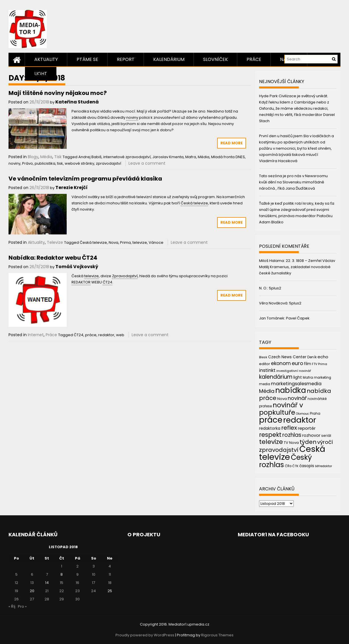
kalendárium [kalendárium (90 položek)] (276, 377)
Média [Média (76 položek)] (267, 391)
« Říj (12, 606)
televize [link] (92, 276)
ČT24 (79, 335)
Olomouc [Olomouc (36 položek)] (302, 414)
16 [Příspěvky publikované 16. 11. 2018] (77, 583)
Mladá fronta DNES (228, 157)
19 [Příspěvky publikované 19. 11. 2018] (16, 591)
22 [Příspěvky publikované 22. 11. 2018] (62, 591)
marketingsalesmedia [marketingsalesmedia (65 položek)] (296, 384)
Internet (36, 335)
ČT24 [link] (108, 282)
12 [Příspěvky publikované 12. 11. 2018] (16, 583)
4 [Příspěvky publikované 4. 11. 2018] (110, 566)
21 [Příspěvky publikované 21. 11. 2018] (47, 591)
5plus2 (275, 288)
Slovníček (216, 59)
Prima (125, 242)
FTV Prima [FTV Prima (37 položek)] (319, 364)
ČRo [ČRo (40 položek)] (288, 466)
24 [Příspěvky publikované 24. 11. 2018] (93, 591)
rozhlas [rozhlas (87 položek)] (292, 435)
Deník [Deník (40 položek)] (312, 357)
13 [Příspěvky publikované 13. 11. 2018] (32, 583)
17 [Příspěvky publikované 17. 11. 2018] (93, 583)
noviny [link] (132, 117)
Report (126, 59)
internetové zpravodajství (127, 157)
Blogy (33, 157)
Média (46, 157)
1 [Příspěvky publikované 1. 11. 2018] (62, 566)
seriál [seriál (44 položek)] (326, 436)
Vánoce (156, 242)
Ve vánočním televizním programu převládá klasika (85, 179)
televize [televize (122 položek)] (271, 442)
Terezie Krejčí (72, 188)
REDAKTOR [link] (81, 282)
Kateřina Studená (77, 102)
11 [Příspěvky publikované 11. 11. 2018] (110, 574)
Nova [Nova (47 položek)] (282, 399)
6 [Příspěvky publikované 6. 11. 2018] (32, 574)
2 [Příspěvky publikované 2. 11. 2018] (77, 566)
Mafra (191, 157)
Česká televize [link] (194, 203)
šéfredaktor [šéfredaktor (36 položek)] (323, 466)
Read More (232, 143)
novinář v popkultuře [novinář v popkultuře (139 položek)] (281, 409)
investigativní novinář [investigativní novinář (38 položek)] (294, 371)
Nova (113, 242)
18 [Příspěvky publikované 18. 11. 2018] (110, 583)
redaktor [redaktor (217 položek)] (300, 420)
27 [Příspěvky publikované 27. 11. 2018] (32, 599)
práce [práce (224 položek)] (271, 420)
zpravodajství (109, 163)
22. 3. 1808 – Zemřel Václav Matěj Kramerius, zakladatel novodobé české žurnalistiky (297, 267)
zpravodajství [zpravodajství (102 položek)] (279, 450)
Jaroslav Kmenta (168, 157)
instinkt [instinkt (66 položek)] (267, 370)
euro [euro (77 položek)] (297, 363)
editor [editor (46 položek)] (265, 364)
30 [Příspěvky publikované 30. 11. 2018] (77, 599)
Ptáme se (87, 59)
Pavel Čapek (298, 318)
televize (140, 242)
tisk (60, 163)
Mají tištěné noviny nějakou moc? (58, 93)
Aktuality (46, 59)
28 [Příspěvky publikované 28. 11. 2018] (47, 599)
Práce (254, 59)
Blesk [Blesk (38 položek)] (263, 357)
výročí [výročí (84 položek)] (325, 442)
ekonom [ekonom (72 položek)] (281, 363)
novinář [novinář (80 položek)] (297, 398)
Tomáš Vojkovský (77, 267)
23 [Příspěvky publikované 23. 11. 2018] (77, 591)
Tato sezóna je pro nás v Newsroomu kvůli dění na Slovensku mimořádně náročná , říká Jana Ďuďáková (293, 182)
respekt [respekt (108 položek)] (270, 435)
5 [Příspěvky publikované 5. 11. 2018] (16, 574)
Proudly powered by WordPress (145, 635)
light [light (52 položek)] (298, 377)
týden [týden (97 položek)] (308, 442)
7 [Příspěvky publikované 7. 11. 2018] (47, 574)
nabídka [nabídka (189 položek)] (291, 390)
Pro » (22, 606)
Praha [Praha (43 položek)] (315, 413)
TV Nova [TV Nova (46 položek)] (291, 443)
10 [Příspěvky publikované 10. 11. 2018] (94, 574)
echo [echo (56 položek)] (323, 357)
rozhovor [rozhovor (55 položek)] (311, 435)
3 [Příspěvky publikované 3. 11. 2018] (94, 566)
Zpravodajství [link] (125, 276)
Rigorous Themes (217, 635)
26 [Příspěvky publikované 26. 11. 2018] (16, 599)
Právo (28, 163)
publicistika (45, 163)
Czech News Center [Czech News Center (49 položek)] (287, 357)
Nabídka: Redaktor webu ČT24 (53, 258)
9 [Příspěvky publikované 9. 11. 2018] (77, 574)
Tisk (58, 157)
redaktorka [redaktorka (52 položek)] (270, 428)
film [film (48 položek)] (307, 364)
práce (91, 335)
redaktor (106, 335)
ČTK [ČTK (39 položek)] (295, 466)
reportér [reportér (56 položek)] (307, 428)
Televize (55, 242)
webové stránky (79, 163)
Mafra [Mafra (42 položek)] (308, 377)
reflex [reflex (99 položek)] (289, 428)
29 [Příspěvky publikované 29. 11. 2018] (62, 599)
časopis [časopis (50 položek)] (307, 466)
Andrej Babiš (90, 157)
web (120, 335)
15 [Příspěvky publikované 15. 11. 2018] (62, 583)
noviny (14, 163)
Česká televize (93, 242)
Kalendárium (169, 59)
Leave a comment (147, 163)
